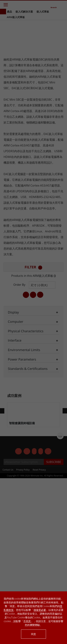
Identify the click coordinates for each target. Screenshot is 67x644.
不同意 (27, 621)
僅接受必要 (40, 610)
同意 (33, 634)
